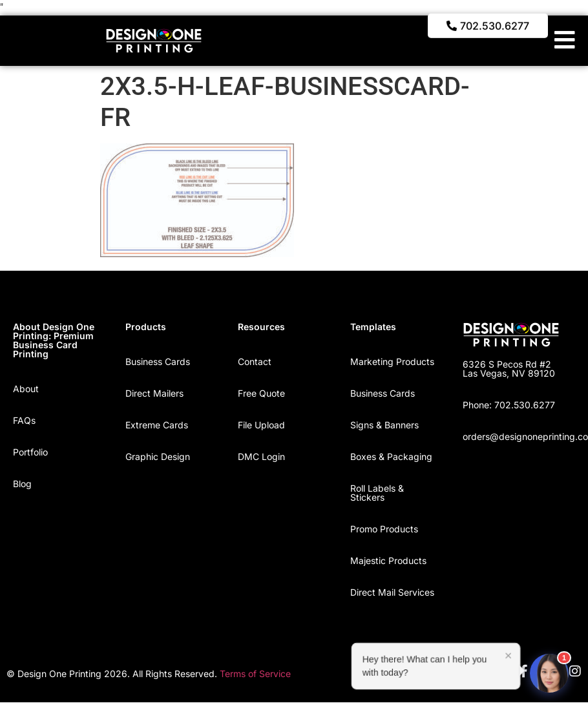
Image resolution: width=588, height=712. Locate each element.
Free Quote (261, 393)
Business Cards (158, 361)
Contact (255, 361)
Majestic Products (388, 560)
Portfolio (30, 452)
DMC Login (261, 456)
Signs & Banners (384, 425)
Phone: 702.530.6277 (509, 405)
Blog (22, 484)
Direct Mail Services (392, 592)
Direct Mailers (154, 393)
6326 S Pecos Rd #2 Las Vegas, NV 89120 (509, 369)
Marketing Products (392, 361)
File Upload (261, 425)
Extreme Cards (157, 425)
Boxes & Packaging (391, 456)
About (26, 389)
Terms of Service (255, 674)
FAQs (24, 420)
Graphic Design (158, 456)
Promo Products (384, 529)
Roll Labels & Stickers (377, 493)
